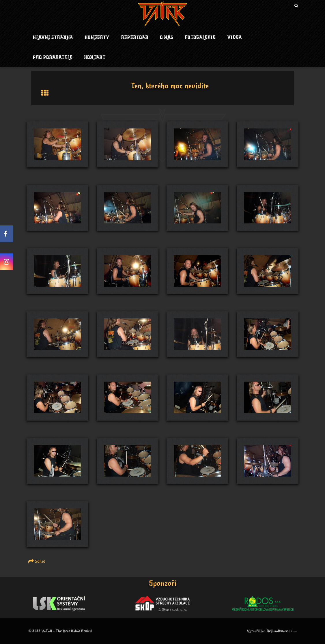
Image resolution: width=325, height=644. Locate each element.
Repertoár (135, 37)
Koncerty (97, 37)
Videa (235, 37)
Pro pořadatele (53, 57)
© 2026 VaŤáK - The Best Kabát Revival (60, 631)
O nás (167, 37)
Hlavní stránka (53, 37)
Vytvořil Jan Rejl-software (267, 631)
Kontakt (95, 57)
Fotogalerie (200, 37)
